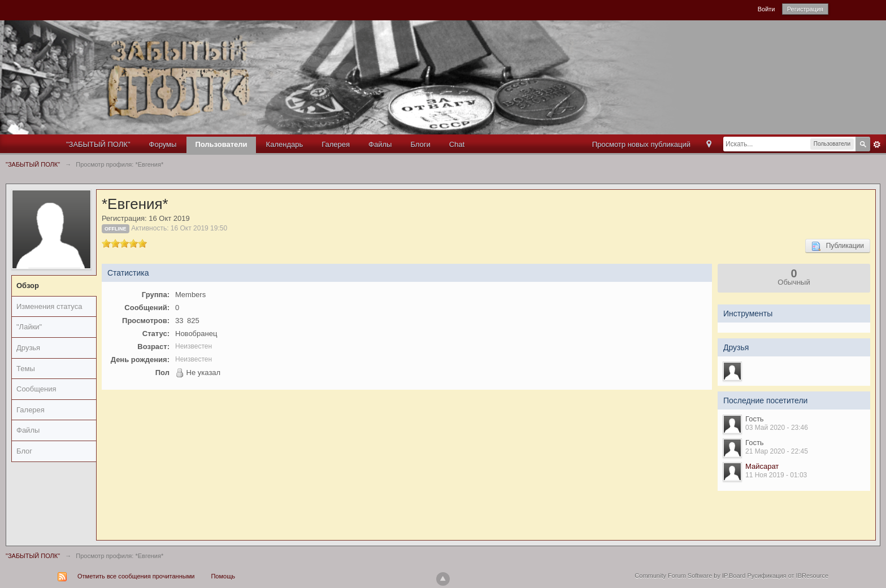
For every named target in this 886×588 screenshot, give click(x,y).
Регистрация (805, 9)
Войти (766, 9)
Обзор (28, 286)
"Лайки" (29, 327)
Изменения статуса (49, 306)
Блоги (420, 144)
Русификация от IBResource (787, 576)
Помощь (223, 576)
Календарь (285, 144)
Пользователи (221, 144)
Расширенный (877, 145)
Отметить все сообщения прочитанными (136, 576)
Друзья (28, 348)
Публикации (838, 246)
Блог (24, 451)
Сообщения (36, 389)
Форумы (163, 144)
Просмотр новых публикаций (641, 144)
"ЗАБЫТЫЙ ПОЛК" (98, 144)
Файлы (380, 144)
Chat (457, 144)
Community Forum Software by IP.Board (690, 576)
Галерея (336, 144)
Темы (26, 369)
